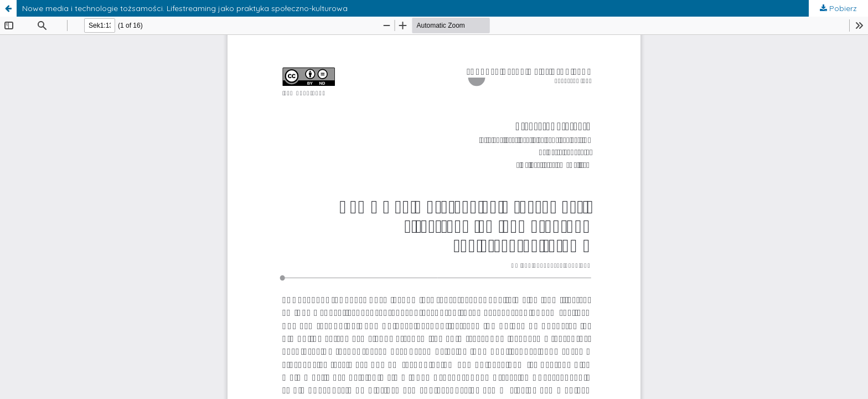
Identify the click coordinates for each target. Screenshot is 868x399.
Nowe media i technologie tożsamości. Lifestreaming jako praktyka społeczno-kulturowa (185, 8)
